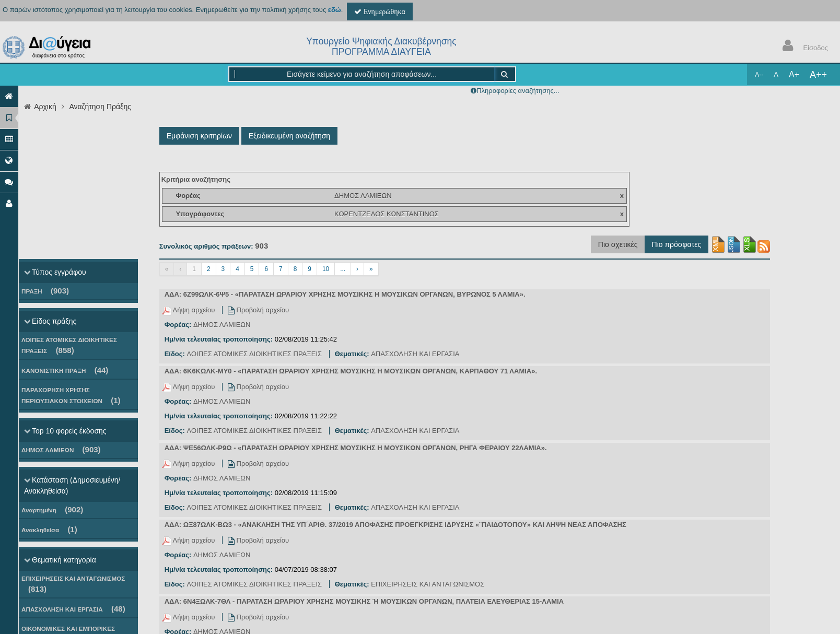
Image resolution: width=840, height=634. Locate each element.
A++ (818, 75)
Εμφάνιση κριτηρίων (199, 136)
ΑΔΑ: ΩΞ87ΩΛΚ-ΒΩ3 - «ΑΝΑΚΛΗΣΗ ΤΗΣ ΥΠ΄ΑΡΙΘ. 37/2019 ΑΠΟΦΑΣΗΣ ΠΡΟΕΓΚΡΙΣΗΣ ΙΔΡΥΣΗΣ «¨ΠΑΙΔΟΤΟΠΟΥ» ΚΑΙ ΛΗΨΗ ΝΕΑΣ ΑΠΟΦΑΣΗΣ (395, 525)
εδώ (335, 10)
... (343, 269)
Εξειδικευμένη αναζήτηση (289, 136)
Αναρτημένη (52, 509)
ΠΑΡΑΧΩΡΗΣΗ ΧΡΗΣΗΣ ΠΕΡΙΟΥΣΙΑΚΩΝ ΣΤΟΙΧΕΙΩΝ (71, 396)
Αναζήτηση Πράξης (100, 107)
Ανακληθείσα (49, 529)
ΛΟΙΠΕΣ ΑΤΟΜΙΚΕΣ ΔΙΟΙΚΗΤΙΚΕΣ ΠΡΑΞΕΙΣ (69, 345)
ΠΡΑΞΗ (45, 291)
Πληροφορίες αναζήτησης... (518, 91)
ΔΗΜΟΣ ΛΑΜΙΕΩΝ (61, 449)
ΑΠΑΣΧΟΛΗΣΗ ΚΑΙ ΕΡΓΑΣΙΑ (73, 609)
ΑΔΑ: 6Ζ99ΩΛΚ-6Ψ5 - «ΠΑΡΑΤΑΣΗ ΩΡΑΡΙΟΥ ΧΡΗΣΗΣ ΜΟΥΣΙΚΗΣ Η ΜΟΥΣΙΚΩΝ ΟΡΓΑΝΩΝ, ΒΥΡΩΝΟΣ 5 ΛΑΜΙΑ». (345, 294)
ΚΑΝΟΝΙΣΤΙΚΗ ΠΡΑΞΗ (65, 370)
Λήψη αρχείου (189, 310)
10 (326, 269)
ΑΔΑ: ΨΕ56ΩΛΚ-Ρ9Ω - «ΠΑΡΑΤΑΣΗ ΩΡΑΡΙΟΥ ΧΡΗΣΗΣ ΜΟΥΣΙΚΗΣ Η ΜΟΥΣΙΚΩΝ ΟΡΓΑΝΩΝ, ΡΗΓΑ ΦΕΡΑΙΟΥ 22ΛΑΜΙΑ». (356, 448)
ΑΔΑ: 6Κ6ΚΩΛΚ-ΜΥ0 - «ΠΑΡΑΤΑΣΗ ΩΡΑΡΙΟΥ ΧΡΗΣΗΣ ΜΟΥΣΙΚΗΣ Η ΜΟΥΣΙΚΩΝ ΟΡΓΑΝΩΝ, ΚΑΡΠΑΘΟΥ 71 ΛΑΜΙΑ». (351, 371)
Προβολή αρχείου (258, 310)
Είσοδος (803, 47)
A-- (759, 75)
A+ (794, 74)
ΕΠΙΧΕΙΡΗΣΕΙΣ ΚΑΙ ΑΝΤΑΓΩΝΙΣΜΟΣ (73, 584)
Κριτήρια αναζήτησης (196, 179)
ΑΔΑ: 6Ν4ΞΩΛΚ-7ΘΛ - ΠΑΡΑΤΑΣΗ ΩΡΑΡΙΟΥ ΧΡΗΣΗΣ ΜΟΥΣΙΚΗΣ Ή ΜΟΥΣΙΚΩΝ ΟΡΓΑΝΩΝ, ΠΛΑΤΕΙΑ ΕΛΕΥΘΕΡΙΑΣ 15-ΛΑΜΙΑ (364, 601)
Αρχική (45, 107)
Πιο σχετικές (618, 244)
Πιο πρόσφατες (677, 244)
